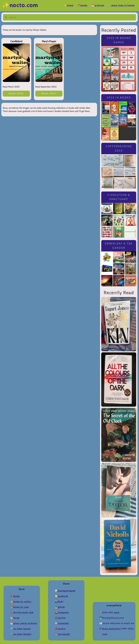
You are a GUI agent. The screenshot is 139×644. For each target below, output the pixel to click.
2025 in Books (119, 98)
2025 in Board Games (119, 40)
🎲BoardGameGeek (65, 591)
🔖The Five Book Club (22, 612)
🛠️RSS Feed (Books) (21, 634)
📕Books (15, 596)
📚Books (83, 5)
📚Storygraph (62, 634)
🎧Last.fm (60, 618)
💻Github (60, 607)
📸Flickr (59, 602)
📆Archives (98, 5)
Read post (16, 94)
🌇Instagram (62, 612)
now (105, 634)
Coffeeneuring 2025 (119, 148)
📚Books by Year (20, 607)
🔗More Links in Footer (122, 5)
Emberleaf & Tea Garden (119, 246)
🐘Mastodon (62, 623)
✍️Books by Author (21, 602)
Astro (117, 612)
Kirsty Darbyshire (111, 629)
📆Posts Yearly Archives (24, 623)
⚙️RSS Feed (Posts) (21, 629)
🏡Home (69, 5)
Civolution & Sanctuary (119, 197)
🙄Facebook (61, 596)
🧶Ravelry (60, 629)
